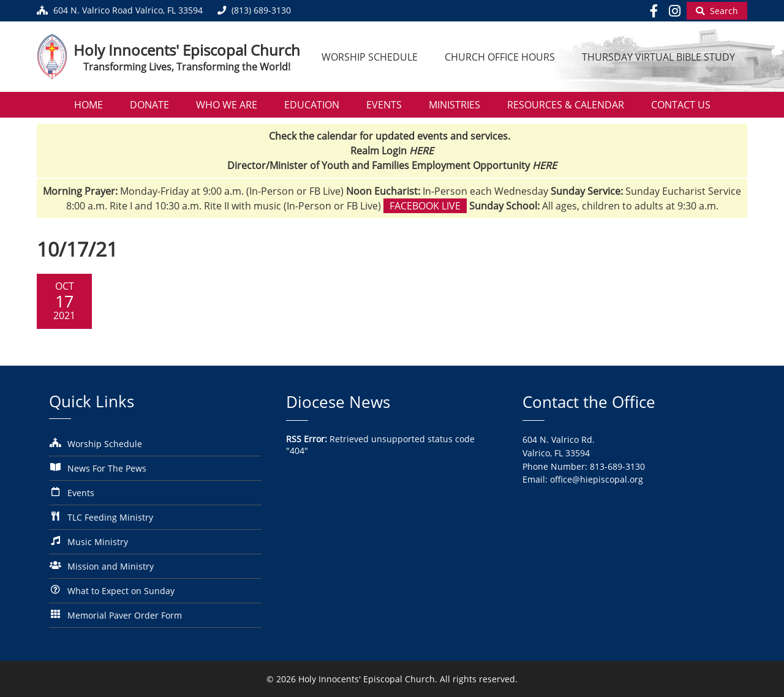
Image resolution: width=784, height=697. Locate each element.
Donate (149, 105)
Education (312, 105)
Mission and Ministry (111, 566)
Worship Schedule (370, 57)
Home (89, 105)
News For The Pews (107, 468)
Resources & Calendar (566, 105)
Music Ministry (98, 542)
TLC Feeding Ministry (110, 517)
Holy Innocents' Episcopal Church (187, 50)
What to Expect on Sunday (121, 591)
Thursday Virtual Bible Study (658, 57)
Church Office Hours (500, 57)
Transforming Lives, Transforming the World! (187, 67)
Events (384, 105)
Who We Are (227, 105)
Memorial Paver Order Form (125, 615)
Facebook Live (425, 206)
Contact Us (681, 105)
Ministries (454, 105)
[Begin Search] (717, 11)
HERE (421, 151)
